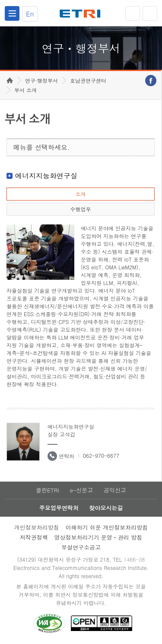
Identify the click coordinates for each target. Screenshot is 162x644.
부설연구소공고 (81, 547)
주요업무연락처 (59, 508)
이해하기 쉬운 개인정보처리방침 (107, 527)
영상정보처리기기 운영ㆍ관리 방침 (98, 537)
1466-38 (134, 559)
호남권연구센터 (88, 80)
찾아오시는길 (106, 508)
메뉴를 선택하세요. (42, 147)
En (30, 14)
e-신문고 (81, 490)
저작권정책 (34, 537)
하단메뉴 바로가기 (0, 0)
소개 (80, 194)
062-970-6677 (101, 455)
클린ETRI (48, 490)
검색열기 (150, 13)
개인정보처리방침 (37, 527)
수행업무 (80, 209)
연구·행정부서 (41, 80)
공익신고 (115, 490)
